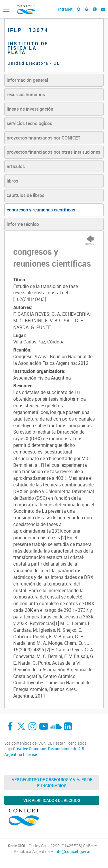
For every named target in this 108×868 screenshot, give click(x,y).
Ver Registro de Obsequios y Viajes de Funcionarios (52, 782)
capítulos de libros (25, 195)
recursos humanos (26, 94)
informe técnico (23, 224)
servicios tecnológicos (29, 123)
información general (27, 80)
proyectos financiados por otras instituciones (53, 152)
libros (12, 181)
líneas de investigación (30, 109)
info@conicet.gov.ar (73, 852)
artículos (16, 166)
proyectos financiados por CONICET (43, 138)
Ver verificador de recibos (52, 800)
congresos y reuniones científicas (41, 210)
